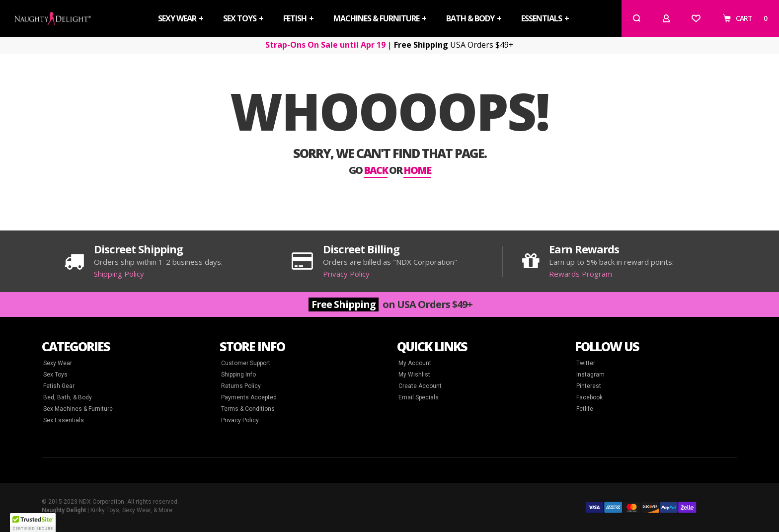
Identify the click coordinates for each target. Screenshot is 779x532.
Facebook (589, 397)
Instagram (590, 375)
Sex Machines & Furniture (78, 409)
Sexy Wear (58, 363)
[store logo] (53, 18)
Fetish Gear (59, 386)
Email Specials (419, 397)
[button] (33, 523)
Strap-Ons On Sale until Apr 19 (325, 45)
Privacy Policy (346, 274)
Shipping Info (238, 375)
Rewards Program (581, 274)
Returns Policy (241, 386)
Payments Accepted (249, 397)
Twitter (586, 363)
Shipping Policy (119, 274)
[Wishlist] (696, 18)
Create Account (420, 386)
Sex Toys (55, 375)
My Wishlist (414, 375)
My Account (415, 363)
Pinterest (589, 386)
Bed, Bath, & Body (68, 397)
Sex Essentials (64, 420)
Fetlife (585, 409)
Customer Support (246, 363)
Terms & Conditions (248, 409)
